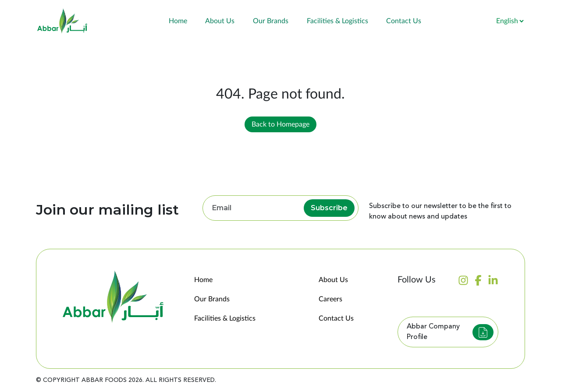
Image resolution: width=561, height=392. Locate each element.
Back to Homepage (280, 124)
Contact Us (404, 21)
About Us (220, 21)
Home (178, 21)
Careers (330, 299)
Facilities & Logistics (337, 21)
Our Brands (271, 21)
